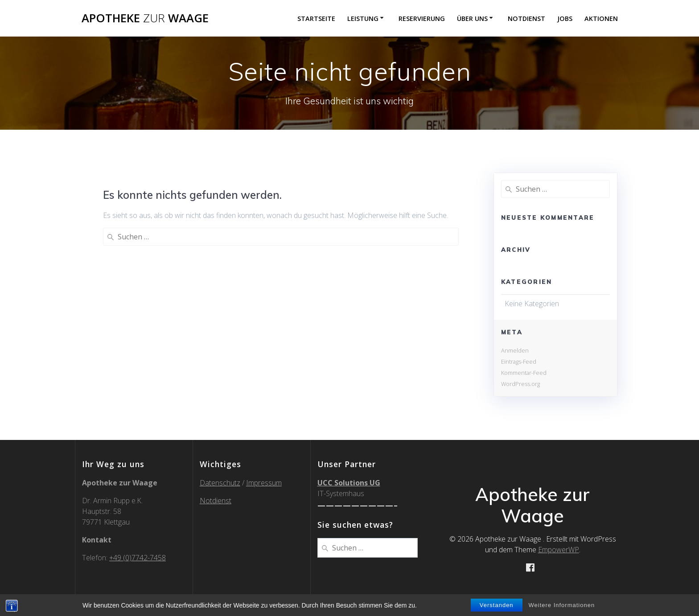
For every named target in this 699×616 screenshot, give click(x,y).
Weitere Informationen (562, 605)
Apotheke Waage (145, 18)
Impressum (264, 483)
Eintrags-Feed (519, 361)
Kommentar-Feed (524, 373)
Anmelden (515, 350)
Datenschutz (220, 483)
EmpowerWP (559, 550)
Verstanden (497, 605)
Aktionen (601, 18)
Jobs (565, 18)
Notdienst (526, 18)
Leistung (363, 18)
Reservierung (422, 18)
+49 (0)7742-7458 (138, 558)
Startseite (316, 18)
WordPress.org (520, 384)
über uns (472, 18)
